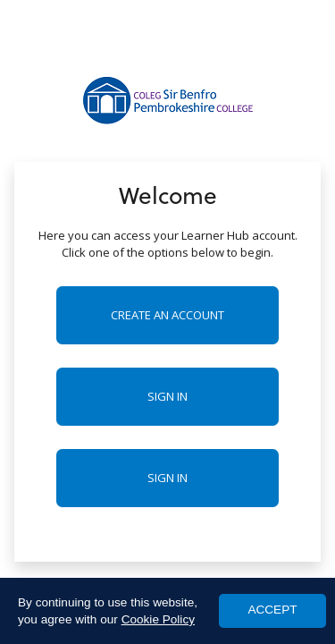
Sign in (167, 396)
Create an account (167, 315)
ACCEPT (272, 610)
